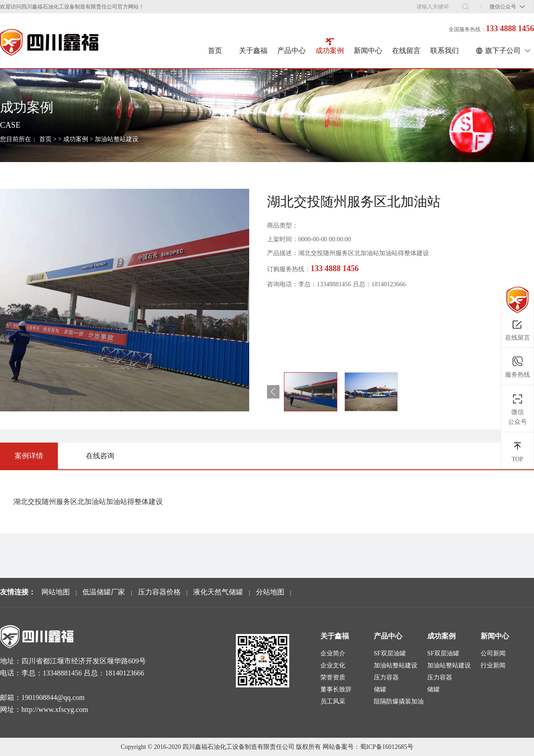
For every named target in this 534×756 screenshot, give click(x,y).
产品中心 (291, 51)
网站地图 (56, 592)
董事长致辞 (336, 689)
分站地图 (270, 592)
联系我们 (445, 51)
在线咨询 (100, 456)
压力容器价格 (159, 592)
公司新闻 (493, 653)
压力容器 (386, 677)
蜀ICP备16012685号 (387, 747)
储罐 (380, 689)
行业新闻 (493, 665)
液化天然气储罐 (218, 592)
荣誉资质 (333, 677)
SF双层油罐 (390, 653)
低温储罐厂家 (104, 592)
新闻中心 (368, 51)
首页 (215, 51)
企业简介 (333, 653)
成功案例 (330, 51)
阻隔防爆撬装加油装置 (399, 703)
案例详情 (29, 456)
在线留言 (406, 51)
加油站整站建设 (117, 139)
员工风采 (333, 701)
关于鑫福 (253, 51)
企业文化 (333, 665)
